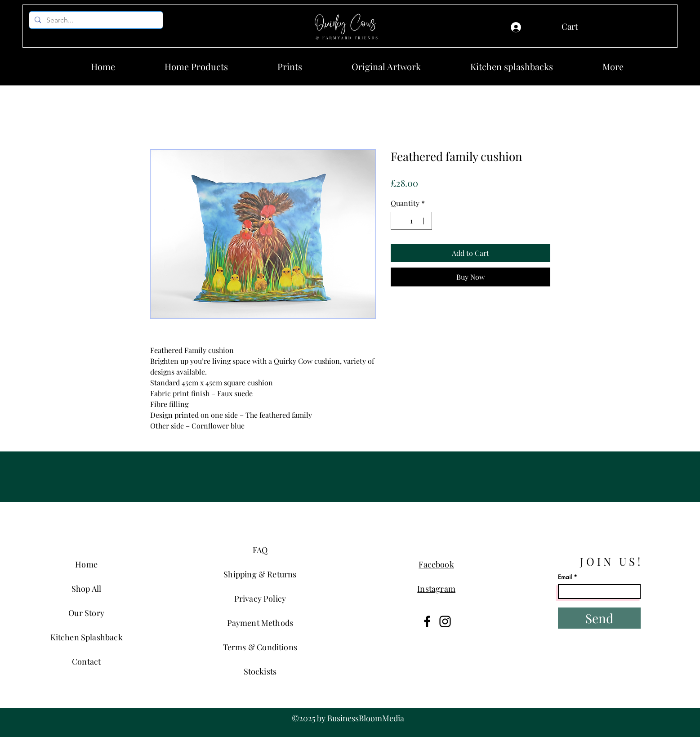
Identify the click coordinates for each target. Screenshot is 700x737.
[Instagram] (445, 621)
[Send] (599, 618)
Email (565, 577)
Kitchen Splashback (87, 637)
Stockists (260, 671)
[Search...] (95, 20)
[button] (585, 27)
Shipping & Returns (260, 574)
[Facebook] (427, 621)
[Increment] (424, 221)
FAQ (260, 550)
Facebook (436, 564)
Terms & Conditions (260, 647)
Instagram (436, 589)
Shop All (86, 589)
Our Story (86, 613)
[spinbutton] (411, 221)
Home (86, 564)
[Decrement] (398, 221)
